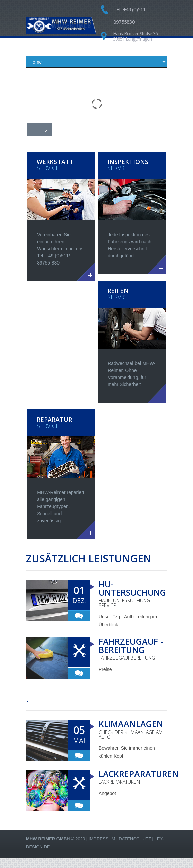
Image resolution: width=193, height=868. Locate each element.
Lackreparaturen (139, 774)
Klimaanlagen (131, 724)
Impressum (102, 839)
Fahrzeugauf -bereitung (131, 645)
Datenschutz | (136, 839)
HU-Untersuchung (132, 588)
